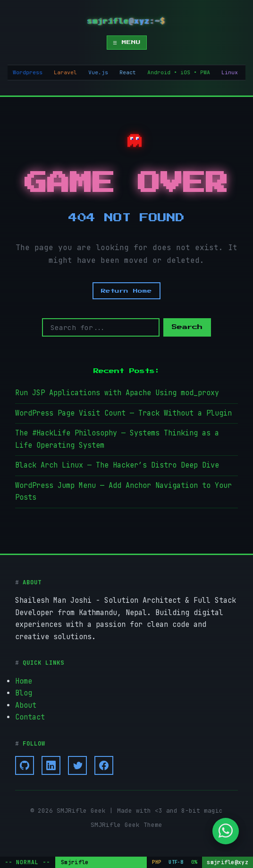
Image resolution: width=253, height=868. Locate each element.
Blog (24, 693)
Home (24, 681)
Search (187, 327)
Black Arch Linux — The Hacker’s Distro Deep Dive (117, 465)
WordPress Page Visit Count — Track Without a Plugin (123, 413)
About (26, 705)
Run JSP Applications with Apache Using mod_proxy (117, 393)
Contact (30, 717)
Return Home (126, 291)
